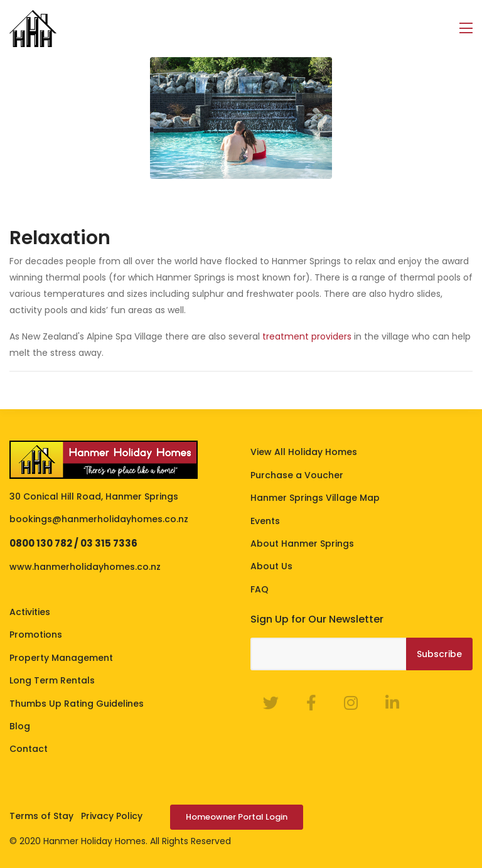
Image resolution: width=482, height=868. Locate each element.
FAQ (260, 589)
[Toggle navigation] (466, 29)
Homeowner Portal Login (237, 817)
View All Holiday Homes (304, 452)
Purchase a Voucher (297, 475)
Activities (30, 612)
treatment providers (307, 336)
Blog (20, 726)
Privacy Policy (112, 816)
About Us (271, 566)
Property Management (61, 658)
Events (265, 521)
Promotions (36, 635)
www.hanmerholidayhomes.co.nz (85, 567)
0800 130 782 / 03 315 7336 (73, 543)
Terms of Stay (41, 816)
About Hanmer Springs (302, 544)
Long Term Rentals (52, 680)
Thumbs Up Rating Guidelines (77, 704)
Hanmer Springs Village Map (315, 498)
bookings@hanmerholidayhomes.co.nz (99, 519)
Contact (29, 749)
